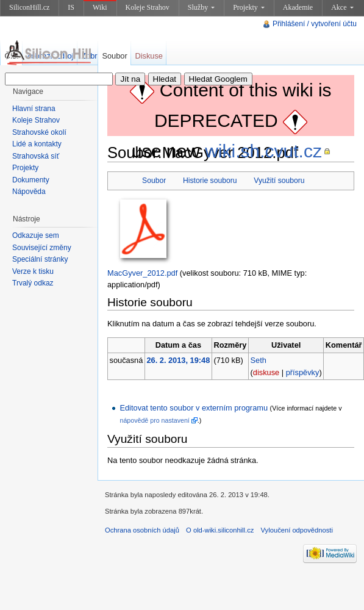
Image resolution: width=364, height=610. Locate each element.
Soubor (154, 181)
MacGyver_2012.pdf (142, 273)
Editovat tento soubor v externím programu (194, 408)
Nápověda (29, 192)
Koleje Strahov (148, 7)
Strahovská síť (36, 156)
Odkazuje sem (36, 235)
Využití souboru (279, 181)
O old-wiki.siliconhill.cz (220, 530)
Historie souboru (210, 181)
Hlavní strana (34, 109)
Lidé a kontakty (37, 144)
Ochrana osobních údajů (142, 530)
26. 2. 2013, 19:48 (178, 360)
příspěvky (303, 372)
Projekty (249, 7)
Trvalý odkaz (33, 283)
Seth (259, 360)
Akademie (298, 7)
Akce (342, 7)
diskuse (266, 372)
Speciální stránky (40, 259)
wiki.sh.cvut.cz (263, 151)
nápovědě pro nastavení (154, 420)
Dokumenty (31, 180)
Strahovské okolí (39, 132)
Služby (201, 7)
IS (71, 7)
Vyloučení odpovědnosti (297, 530)
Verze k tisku (33, 271)
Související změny (42, 248)
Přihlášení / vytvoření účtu (315, 24)
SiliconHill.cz (29, 7)
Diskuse (149, 56)
